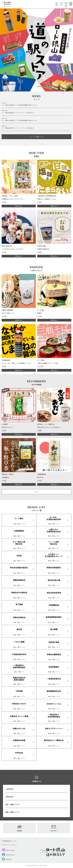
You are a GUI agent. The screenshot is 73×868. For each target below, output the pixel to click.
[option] (36, 49)
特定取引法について (10, 841)
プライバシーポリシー (11, 845)
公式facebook (8, 855)
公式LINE (7, 859)
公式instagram (9, 850)
